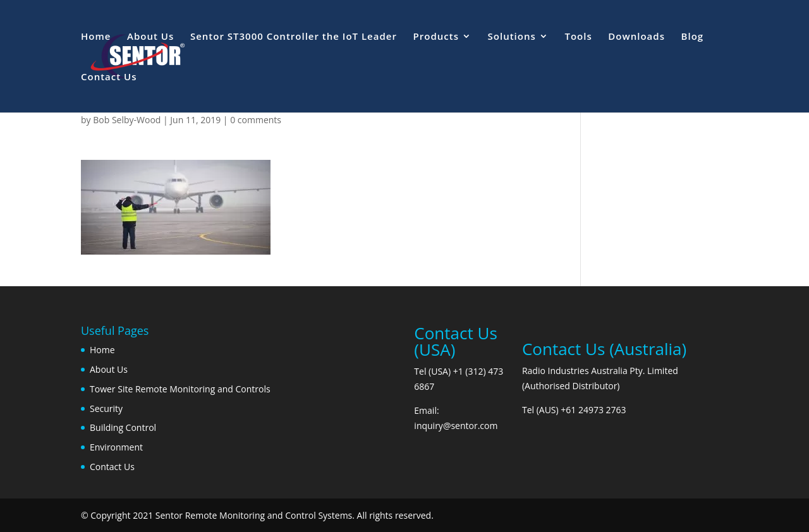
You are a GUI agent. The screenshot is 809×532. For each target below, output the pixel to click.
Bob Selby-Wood (127, 120)
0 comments (256, 120)
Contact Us (109, 77)
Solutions (512, 37)
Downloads (636, 37)
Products (436, 37)
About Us (150, 37)
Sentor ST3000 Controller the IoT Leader (294, 37)
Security (106, 408)
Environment (116, 447)
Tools (578, 37)
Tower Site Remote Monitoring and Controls (180, 389)
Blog (693, 37)
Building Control (123, 427)
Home (96, 37)
